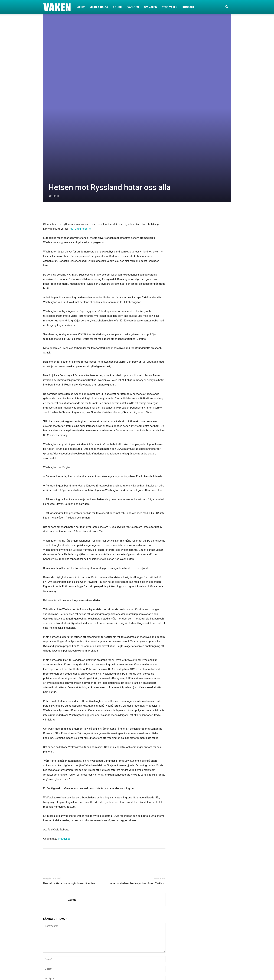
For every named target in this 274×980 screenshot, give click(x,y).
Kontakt (188, 7)
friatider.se (64, 735)
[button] (227, 7)
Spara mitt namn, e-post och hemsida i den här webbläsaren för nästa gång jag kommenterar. (98, 884)
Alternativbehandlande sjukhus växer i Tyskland (138, 780)
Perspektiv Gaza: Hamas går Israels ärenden (69, 780)
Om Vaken (150, 7)
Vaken (72, 796)
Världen (133, 7)
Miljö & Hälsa (99, 7)
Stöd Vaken (170, 7)
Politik (118, 7)
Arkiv (81, 7)
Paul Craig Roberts (80, 125)
